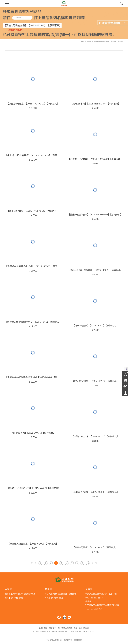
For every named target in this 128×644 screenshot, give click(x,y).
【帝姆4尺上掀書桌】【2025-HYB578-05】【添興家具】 (95, 159)
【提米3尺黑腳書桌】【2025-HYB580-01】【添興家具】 (95, 215)
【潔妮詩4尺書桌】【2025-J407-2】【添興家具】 (95, 436)
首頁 (83, 41)
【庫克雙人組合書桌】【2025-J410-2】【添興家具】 (33, 544)
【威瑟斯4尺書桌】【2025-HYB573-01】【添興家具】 (33, 104)
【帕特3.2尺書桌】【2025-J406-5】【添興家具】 (95, 381)
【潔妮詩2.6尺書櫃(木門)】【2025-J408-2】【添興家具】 (33, 488)
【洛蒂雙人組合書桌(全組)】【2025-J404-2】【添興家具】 (33, 322)
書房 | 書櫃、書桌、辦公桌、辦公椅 (109, 41)
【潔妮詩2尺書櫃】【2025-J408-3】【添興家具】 (95, 492)
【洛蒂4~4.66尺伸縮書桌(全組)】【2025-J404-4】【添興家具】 (33, 377)
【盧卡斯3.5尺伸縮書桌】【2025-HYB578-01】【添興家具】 (33, 155)
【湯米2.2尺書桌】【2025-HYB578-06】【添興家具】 (33, 211)
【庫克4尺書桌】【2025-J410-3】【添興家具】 (95, 547)
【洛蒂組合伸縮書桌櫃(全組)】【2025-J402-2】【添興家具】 (33, 266)
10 (88, 563)
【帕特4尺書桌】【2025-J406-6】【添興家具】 (33, 433)
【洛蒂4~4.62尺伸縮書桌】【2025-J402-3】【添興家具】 (95, 270)
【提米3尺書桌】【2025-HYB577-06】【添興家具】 (95, 104)
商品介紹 (90, 41)
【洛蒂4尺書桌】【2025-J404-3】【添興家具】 (95, 325)
